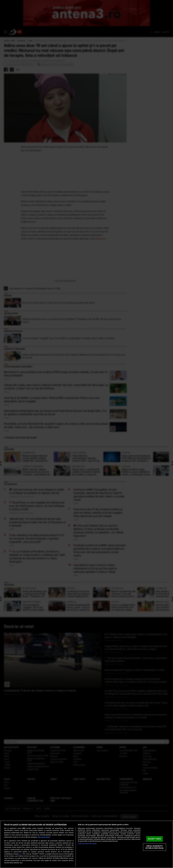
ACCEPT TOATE (155, 839)
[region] (86, 844)
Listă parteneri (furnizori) (87, 844)
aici (20, 854)
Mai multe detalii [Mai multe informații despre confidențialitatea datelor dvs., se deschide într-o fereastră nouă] (44, 837)
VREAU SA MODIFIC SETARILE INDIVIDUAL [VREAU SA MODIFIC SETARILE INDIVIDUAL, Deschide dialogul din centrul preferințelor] (155, 847)
